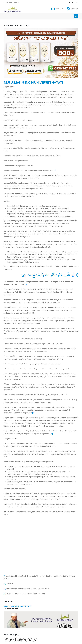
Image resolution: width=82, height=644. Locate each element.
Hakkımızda (8, 2)
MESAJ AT (75, 9)
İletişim (17, 2)
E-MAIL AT (60, 9)
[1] (55, 171)
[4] (52, 434)
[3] (33, 413)
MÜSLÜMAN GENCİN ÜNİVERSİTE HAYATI (33, 82)
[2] (26, 284)
